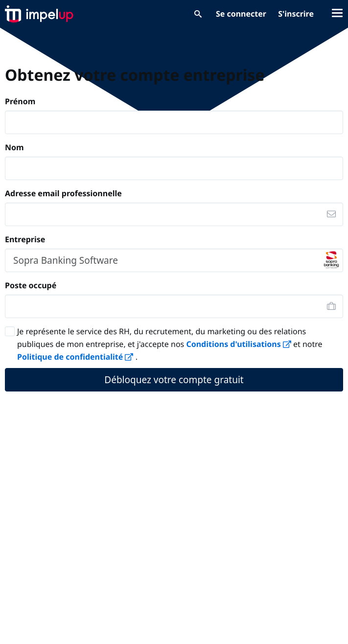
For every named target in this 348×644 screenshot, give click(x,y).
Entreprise (25, 239)
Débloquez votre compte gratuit (174, 380)
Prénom (20, 101)
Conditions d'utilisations (240, 344)
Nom (14, 147)
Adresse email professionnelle (63, 193)
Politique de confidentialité (76, 357)
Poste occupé (31, 285)
